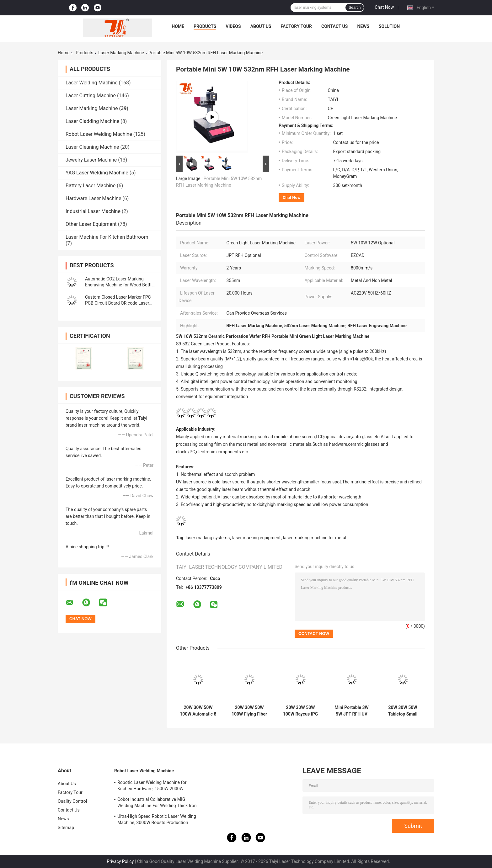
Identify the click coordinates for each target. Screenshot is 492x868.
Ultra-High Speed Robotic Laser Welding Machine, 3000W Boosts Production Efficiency (157, 820)
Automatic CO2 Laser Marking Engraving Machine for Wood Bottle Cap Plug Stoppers (119, 285)
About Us (261, 26)
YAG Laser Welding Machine (97, 173)
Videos (233, 26)
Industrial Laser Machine (93, 211)
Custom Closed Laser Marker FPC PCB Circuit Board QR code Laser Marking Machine (118, 303)
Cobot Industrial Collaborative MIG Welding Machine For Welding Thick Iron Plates (157, 803)
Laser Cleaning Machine (92, 147)
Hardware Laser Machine (93, 198)
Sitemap (66, 828)
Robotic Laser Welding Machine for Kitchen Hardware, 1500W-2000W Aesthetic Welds (152, 786)
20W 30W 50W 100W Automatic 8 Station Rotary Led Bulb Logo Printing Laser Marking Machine (198, 711)
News (363, 26)
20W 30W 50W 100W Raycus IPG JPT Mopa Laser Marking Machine (301, 711)
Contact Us (334, 26)
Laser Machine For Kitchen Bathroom (107, 237)
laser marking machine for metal (315, 538)
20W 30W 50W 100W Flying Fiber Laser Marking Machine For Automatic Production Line (249, 711)
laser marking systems (208, 538)
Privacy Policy (120, 861)
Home (178, 26)
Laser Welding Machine (92, 83)
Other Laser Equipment (91, 224)
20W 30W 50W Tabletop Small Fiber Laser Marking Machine (403, 711)
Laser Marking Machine (121, 53)
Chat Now (384, 7)
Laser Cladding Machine (92, 121)
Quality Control (72, 801)
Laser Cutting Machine (91, 96)
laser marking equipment (256, 538)
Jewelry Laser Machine (91, 160)
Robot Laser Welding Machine (99, 134)
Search (355, 8)
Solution (389, 26)
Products (205, 26)
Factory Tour (296, 26)
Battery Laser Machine (91, 186)
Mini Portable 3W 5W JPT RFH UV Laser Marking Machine (351, 711)
